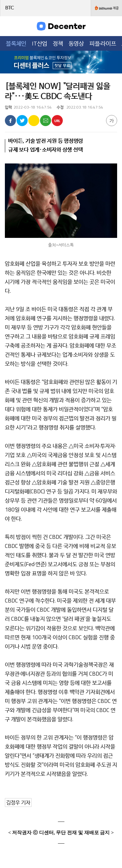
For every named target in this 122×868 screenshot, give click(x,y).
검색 (113, 26)
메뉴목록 (9, 26)
